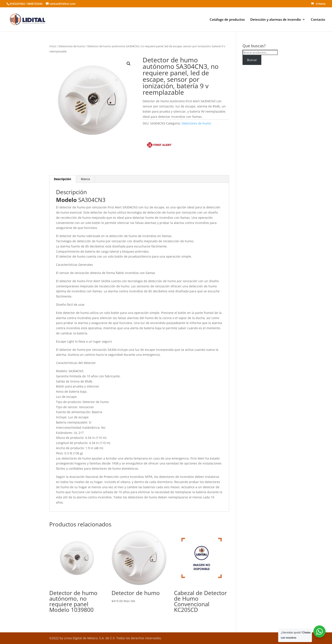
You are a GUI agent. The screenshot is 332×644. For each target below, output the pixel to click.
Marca (85, 179)
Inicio (53, 46)
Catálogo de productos (227, 20)
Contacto (318, 20)
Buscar (252, 60)
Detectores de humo (72, 46)
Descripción (62, 179)
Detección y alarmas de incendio (276, 20)
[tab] (63, 179)
